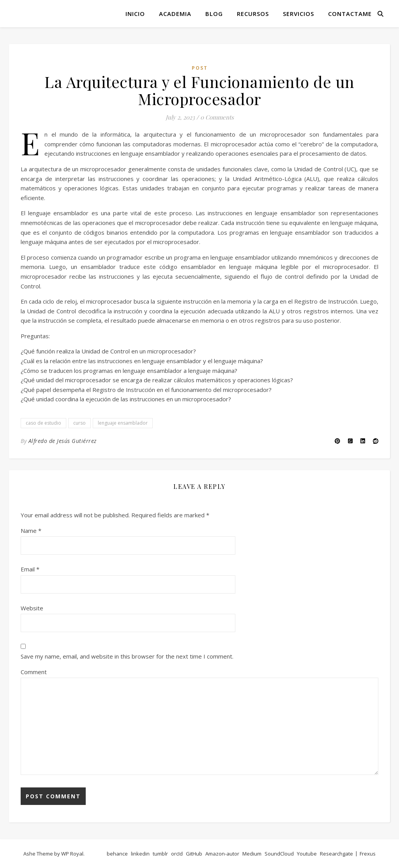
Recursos (253, 14)
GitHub (194, 854)
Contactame (350, 14)
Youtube (307, 854)
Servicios (298, 14)
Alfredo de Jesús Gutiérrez (63, 441)
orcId (177, 854)
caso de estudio (43, 423)
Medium (252, 854)
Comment (34, 672)
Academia (175, 14)
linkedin (140, 854)
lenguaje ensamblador (123, 423)
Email (30, 569)
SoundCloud (279, 854)
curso (79, 423)
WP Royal (72, 854)
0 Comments (217, 117)
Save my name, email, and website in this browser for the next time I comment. (127, 656)
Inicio (135, 14)
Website (32, 608)
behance (117, 854)
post (200, 68)
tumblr (160, 854)
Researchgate (336, 854)
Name (31, 531)
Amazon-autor (222, 854)
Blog (214, 14)
